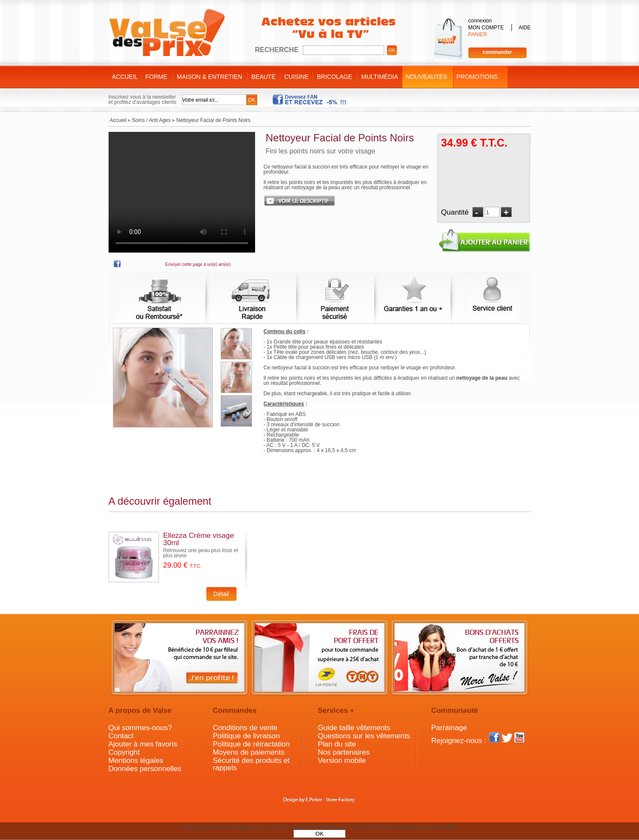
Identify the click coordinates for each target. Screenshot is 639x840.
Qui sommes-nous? (140, 728)
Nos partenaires (343, 752)
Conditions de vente (245, 728)
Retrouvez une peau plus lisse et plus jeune (201, 553)
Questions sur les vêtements (364, 736)
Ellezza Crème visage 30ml (199, 539)
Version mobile (342, 760)
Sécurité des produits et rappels (251, 764)
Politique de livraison (246, 736)
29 (183, 565)
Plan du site (337, 744)
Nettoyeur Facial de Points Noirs (340, 138)
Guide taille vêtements (354, 728)
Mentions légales (136, 760)
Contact (121, 736)
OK (319, 834)
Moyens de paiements (249, 752)
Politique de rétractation (251, 744)
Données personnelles (145, 769)
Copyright (124, 752)
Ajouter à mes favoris (143, 744)
